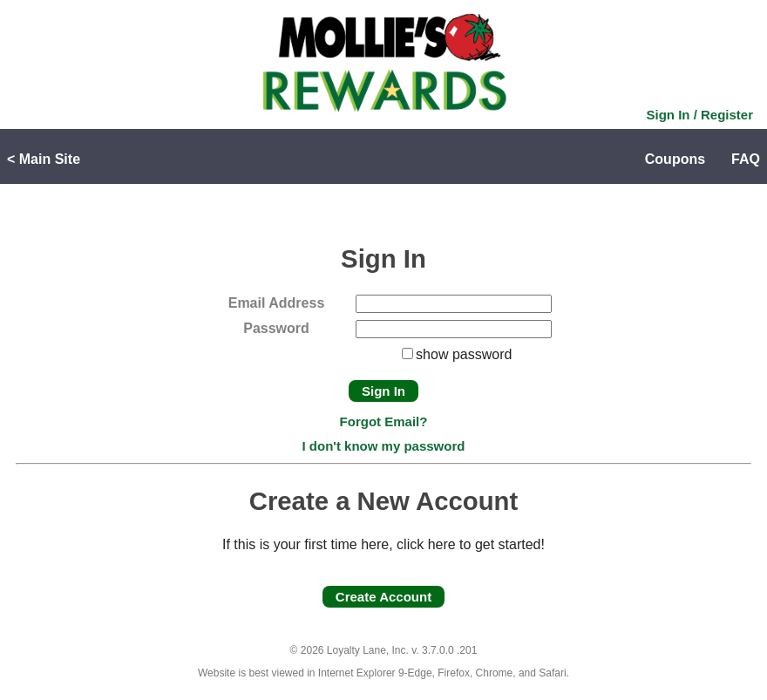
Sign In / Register (699, 115)
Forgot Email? (384, 421)
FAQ (746, 159)
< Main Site (44, 159)
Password (276, 328)
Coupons (675, 159)
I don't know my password (384, 446)
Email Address (277, 303)
